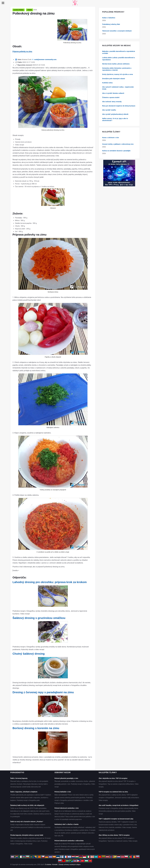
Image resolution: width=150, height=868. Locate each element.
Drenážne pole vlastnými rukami (114, 79)
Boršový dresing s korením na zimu (36, 728)
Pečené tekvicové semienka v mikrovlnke (69, 841)
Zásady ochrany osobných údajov (69, 865)
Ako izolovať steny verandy (112, 102)
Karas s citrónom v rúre (111, 138)
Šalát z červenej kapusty (19, 778)
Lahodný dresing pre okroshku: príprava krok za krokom (50, 582)
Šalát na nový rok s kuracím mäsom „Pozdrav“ (27, 822)
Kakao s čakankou (109, 18)
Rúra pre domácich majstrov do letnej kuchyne (119, 106)
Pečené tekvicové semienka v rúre (67, 808)
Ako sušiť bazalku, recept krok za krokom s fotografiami (119, 805)
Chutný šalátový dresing (29, 654)
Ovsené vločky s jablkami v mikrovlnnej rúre (118, 144)
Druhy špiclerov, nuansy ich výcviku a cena (117, 74)
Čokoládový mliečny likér (111, 24)
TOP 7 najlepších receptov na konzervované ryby (116, 819)
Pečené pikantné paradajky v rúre (66, 778)
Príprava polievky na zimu (22, 51)
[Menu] (3, 3)
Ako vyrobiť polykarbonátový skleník (115, 114)
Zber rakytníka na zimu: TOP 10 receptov (113, 778)
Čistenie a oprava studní (111, 97)
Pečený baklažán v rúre (63, 792)
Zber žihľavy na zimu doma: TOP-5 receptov (114, 835)
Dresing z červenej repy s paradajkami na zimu (43, 692)
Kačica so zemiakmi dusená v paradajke (116, 151)
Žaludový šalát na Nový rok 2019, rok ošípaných (27, 805)
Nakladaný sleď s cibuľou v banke (67, 824)
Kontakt (55, 865)
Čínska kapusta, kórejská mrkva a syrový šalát (27, 835)
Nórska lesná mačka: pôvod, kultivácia (116, 64)
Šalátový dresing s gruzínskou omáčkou (39, 618)
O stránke (48, 865)
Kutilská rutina (107, 83)
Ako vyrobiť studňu (109, 110)
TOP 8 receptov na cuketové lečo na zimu (113, 792)
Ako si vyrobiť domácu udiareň (113, 93)
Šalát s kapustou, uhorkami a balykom (24, 792)
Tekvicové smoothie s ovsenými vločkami (117, 31)
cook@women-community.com (45, 59)
